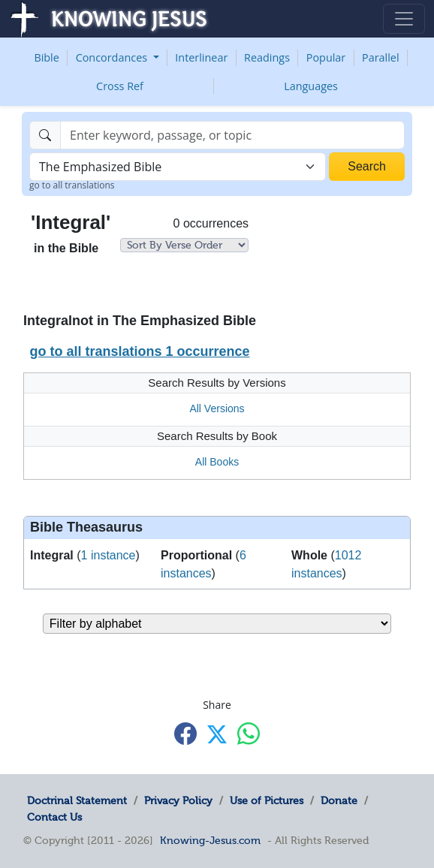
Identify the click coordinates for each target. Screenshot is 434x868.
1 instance (108, 555)
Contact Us (54, 817)
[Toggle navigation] (404, 19)
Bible (46, 57)
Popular (326, 57)
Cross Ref (120, 86)
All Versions (217, 408)
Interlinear (201, 57)
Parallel (381, 57)
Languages (311, 86)
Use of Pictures (267, 800)
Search (367, 166)
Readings (267, 57)
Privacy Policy (178, 800)
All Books (217, 462)
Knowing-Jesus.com (210, 840)
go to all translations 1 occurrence (139, 351)
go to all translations (72, 185)
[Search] (232, 135)
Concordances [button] (113, 57)
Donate (339, 800)
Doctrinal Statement (77, 800)
